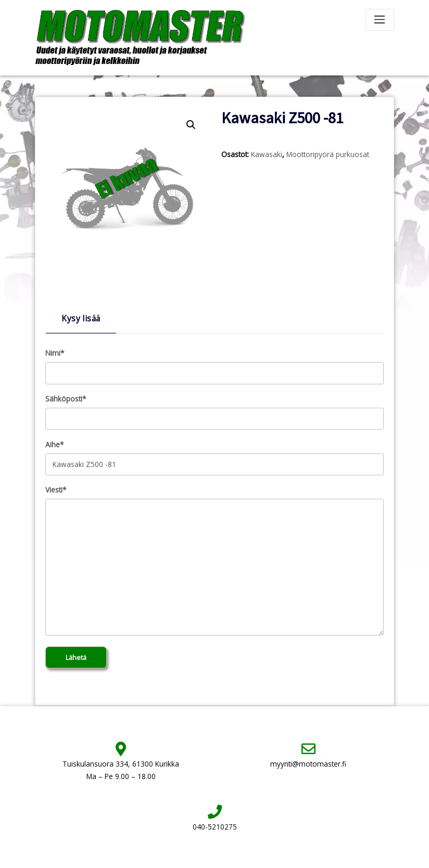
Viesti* (215, 560)
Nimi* (215, 366)
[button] (191, 125)
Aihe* (215, 457)
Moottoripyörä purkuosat (328, 154)
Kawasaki (267, 154)
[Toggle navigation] (380, 20)
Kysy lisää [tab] (81, 318)
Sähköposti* (215, 412)
